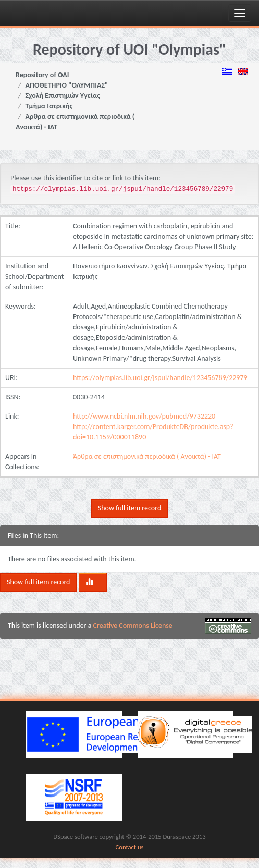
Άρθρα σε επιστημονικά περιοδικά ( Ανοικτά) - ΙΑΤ (147, 456)
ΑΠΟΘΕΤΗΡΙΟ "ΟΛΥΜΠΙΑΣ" (67, 85)
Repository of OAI (42, 75)
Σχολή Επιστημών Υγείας (63, 96)
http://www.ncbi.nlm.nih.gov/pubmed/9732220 (144, 416)
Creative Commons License (133, 625)
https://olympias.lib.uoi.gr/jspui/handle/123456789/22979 (160, 378)
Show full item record (129, 508)
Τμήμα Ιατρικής (49, 106)
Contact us (130, 847)
